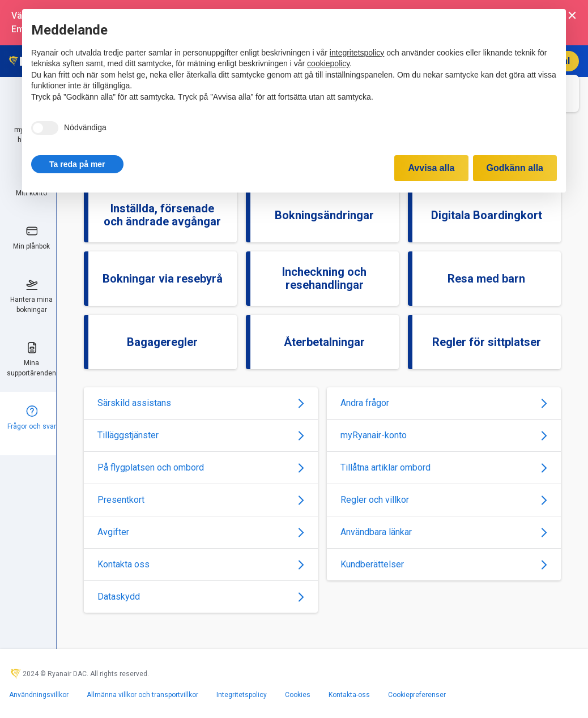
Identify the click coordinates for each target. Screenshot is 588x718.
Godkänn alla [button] (515, 168)
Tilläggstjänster (201, 435)
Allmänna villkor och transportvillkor (142, 695)
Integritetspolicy (242, 695)
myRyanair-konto (444, 435)
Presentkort (201, 500)
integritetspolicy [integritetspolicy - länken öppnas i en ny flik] (357, 53)
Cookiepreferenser (417, 695)
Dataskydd (201, 597)
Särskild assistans (201, 403)
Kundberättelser (444, 564)
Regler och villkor (444, 500)
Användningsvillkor (39, 695)
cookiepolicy (328, 63)
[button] (77, 164)
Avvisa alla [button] (431, 168)
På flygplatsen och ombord (201, 467)
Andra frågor (444, 403)
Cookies (298, 695)
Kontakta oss (201, 564)
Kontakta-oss (349, 695)
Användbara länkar (444, 532)
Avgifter (201, 532)
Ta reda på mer (77, 164)
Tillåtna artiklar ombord (444, 467)
